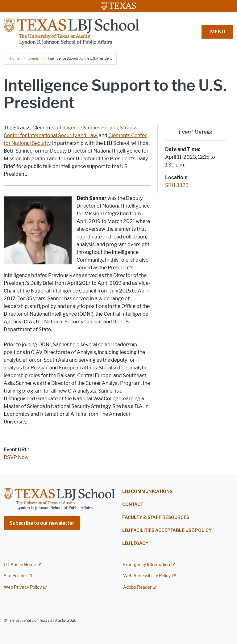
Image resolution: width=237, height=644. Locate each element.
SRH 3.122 (177, 185)
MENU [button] (218, 32)
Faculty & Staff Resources (156, 518)
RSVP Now (16, 457)
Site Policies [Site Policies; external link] (16, 576)
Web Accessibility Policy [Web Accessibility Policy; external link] (147, 576)
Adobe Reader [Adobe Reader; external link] (137, 587)
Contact (133, 505)
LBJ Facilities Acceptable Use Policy (167, 530)
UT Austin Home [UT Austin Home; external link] (20, 565)
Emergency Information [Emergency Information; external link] (147, 565)
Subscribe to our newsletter (42, 523)
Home (15, 58)
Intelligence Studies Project (87, 128)
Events (34, 58)
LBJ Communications (147, 492)
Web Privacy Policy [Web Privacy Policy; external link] (23, 587)
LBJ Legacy (135, 543)
